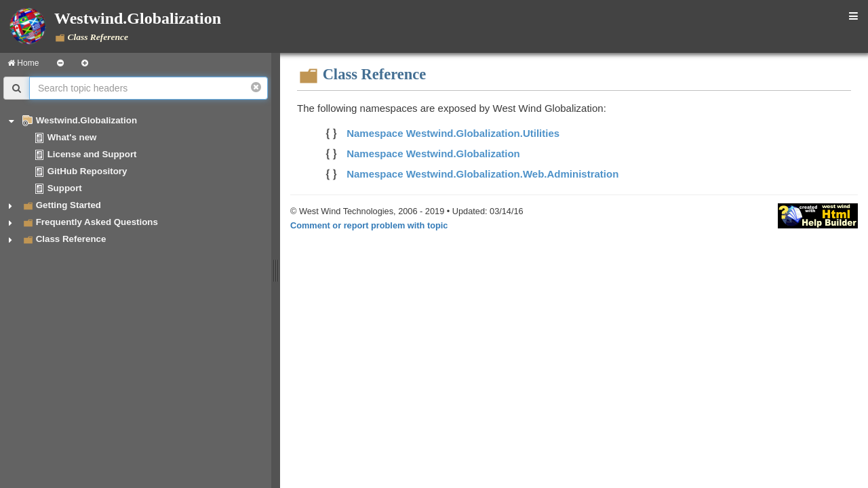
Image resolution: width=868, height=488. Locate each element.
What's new (72, 137)
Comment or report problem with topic (369, 225)
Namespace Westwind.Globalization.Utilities (453, 133)
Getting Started (68, 205)
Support (65, 188)
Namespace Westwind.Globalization (433, 154)
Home (23, 63)
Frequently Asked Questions (97, 222)
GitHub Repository (87, 171)
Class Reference (71, 239)
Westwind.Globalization (86, 120)
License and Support (92, 154)
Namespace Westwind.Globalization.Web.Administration (482, 174)
